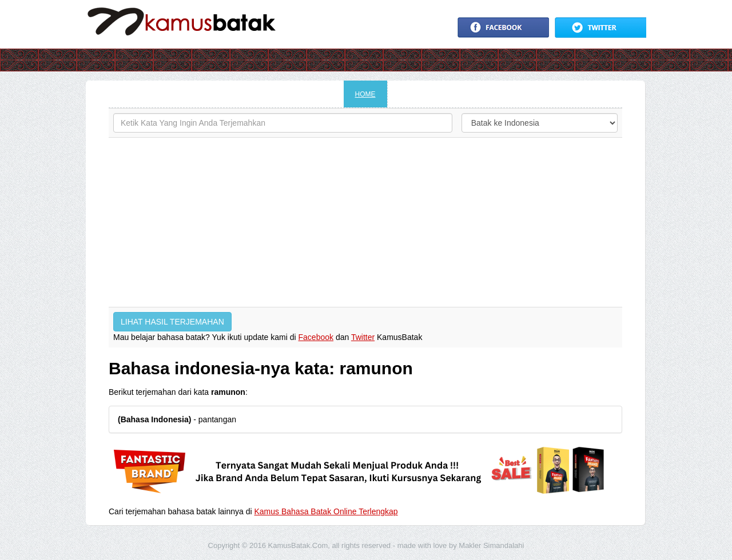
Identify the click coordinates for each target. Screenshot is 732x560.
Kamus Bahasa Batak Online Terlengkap (326, 511)
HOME (365, 94)
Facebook (316, 337)
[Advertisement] (365, 222)
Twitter (363, 337)
